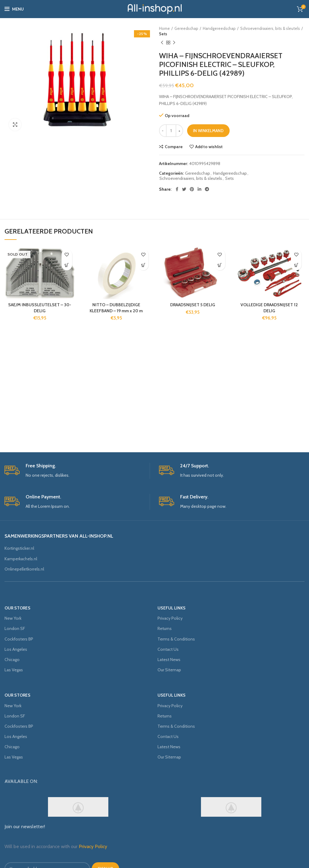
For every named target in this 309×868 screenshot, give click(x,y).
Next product (174, 43)
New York (13, 618)
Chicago (12, 660)
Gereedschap (186, 28)
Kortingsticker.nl (19, 548)
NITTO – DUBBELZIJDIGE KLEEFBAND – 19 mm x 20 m (116, 308)
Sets (163, 34)
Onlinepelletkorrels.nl (24, 569)
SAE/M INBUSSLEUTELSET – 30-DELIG (40, 308)
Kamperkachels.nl (21, 559)
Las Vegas (14, 670)
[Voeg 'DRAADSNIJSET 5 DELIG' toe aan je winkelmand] (220, 265)
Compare (174, 147)
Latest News (169, 660)
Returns (165, 628)
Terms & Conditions (176, 639)
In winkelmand (208, 131)
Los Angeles (16, 649)
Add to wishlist (209, 147)
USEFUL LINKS (172, 608)
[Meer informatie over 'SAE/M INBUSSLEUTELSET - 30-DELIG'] (67, 265)
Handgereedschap (219, 28)
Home (164, 28)
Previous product (162, 43)
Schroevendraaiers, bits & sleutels (270, 28)
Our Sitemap (169, 670)
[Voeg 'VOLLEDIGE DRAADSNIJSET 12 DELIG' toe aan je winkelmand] (296, 265)
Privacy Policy (170, 618)
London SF (15, 628)
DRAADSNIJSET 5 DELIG (193, 305)
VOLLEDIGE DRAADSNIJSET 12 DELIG (269, 308)
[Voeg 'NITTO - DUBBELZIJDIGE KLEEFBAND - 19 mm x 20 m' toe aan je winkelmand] (143, 265)
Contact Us (168, 649)
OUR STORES (18, 608)
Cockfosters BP (19, 639)
